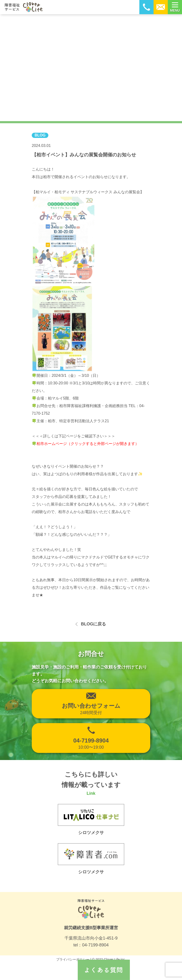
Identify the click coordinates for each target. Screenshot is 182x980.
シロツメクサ (91, 872)
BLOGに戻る (94, 624)
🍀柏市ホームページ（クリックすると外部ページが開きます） (85, 444)
